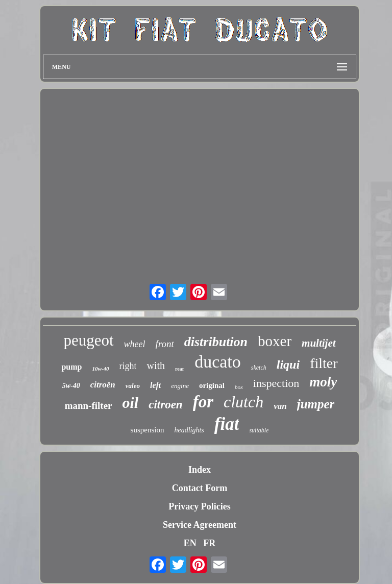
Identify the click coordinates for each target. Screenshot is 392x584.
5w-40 (71, 386)
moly (323, 382)
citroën (103, 385)
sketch (259, 368)
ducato (218, 362)
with (156, 366)
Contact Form (200, 488)
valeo (133, 386)
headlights (189, 430)
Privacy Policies (199, 506)
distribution (216, 342)
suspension (148, 430)
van (280, 406)
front (165, 344)
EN (190, 543)
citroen (165, 405)
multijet (319, 343)
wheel (135, 344)
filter (324, 363)
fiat (227, 424)
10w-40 (100, 369)
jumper (316, 404)
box (239, 387)
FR (209, 543)
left (155, 385)
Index (200, 470)
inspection (276, 383)
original (212, 385)
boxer (275, 341)
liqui (288, 364)
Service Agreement (200, 525)
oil (131, 403)
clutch (243, 402)
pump (71, 367)
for (203, 402)
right (128, 366)
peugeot (88, 340)
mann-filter (89, 406)
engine (180, 386)
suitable (259, 430)
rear (180, 369)
